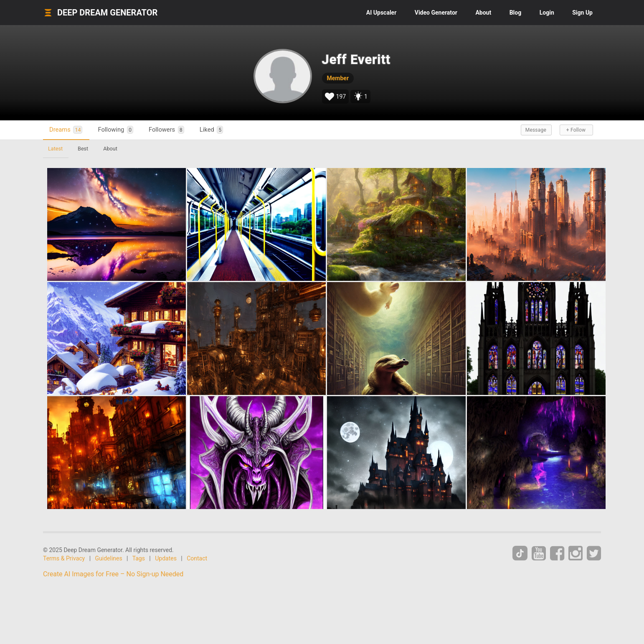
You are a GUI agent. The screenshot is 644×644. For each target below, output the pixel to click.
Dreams (66, 130)
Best (83, 149)
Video (436, 13)
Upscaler (381, 13)
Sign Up (582, 13)
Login (547, 13)
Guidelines (109, 558)
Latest (55, 149)
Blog (516, 13)
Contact (197, 558)
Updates (166, 558)
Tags (139, 558)
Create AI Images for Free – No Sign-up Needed (113, 574)
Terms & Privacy (64, 558)
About (483, 13)
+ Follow (576, 130)
